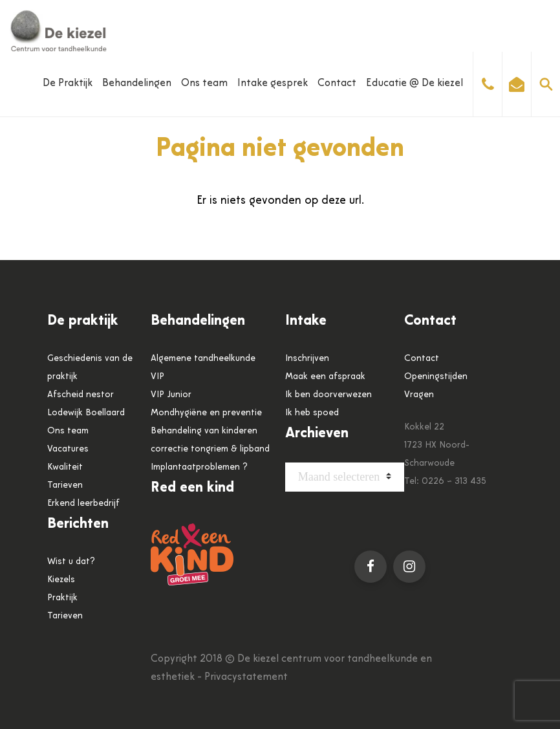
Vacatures (68, 449)
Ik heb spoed (312, 413)
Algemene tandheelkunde (203, 359)
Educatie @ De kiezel (415, 83)
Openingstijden (436, 377)
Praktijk (62, 598)
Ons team (204, 83)
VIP (157, 377)
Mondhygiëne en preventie (206, 413)
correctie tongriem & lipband (210, 449)
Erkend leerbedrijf (83, 504)
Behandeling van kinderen (204, 431)
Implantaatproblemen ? (199, 467)
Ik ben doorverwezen (328, 395)
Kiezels (61, 580)
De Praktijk (68, 83)
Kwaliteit (65, 467)
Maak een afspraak (325, 377)
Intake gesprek (273, 83)
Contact (337, 83)
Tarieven (65, 485)
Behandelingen (137, 83)
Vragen (419, 395)
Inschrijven (307, 359)
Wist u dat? (71, 562)
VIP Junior (171, 395)
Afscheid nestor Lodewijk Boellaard (86, 404)
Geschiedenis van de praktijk (90, 368)
